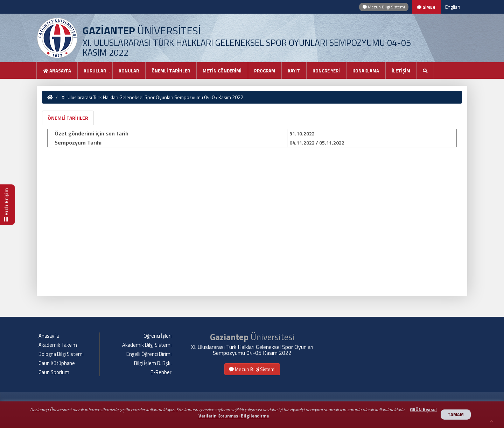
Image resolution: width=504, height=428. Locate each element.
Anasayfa (57, 71)
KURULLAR (95, 71)
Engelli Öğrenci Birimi (149, 354)
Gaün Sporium (54, 372)
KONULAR (129, 71)
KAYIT (294, 71)
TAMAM (456, 415)
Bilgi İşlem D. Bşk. (153, 363)
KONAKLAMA (366, 71)
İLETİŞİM (401, 71)
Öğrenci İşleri (157, 336)
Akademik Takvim (58, 345)
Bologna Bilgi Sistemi (61, 354)
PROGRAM (265, 71)
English (453, 7)
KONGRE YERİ (326, 71)
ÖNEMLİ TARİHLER (171, 71)
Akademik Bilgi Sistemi (147, 345)
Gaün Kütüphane (57, 363)
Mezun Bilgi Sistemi (384, 7)
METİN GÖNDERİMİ (222, 71)
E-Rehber (161, 372)
